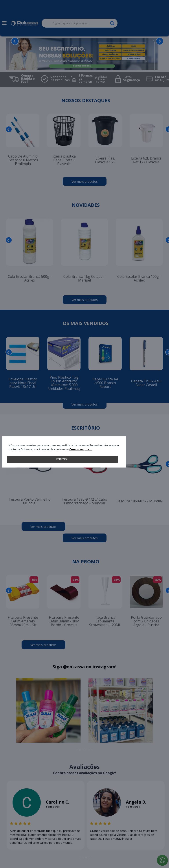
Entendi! (62, 459)
